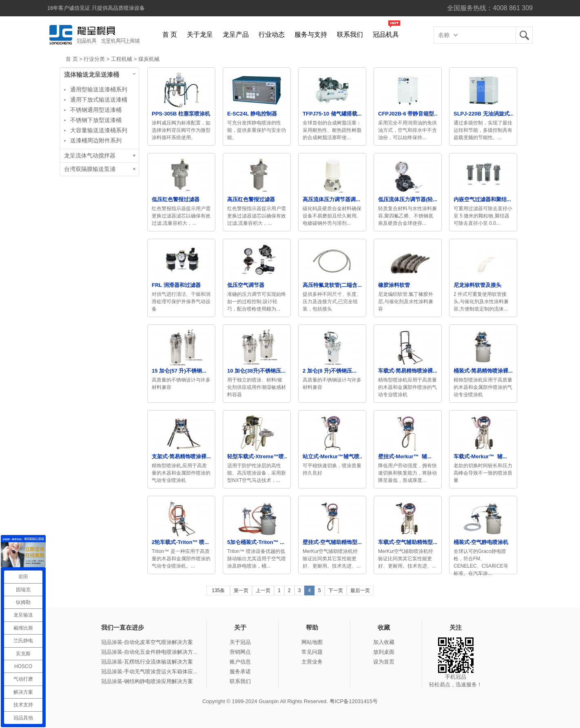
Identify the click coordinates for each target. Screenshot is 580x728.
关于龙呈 (200, 34)
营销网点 (240, 652)
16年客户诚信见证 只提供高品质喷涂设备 (96, 8)
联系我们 (350, 34)
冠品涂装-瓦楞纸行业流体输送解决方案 (147, 662)
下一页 (336, 590)
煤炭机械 (149, 59)
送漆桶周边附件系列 (96, 140)
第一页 (241, 590)
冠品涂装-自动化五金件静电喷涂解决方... (149, 652)
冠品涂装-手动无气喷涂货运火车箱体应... (149, 671)
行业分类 (94, 59)
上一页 (263, 590)
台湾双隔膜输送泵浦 (90, 169)
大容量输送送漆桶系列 (99, 130)
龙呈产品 (236, 34)
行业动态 (272, 34)
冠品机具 (386, 34)
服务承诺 (240, 671)
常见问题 (312, 652)
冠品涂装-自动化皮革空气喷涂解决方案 (147, 642)
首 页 (170, 34)
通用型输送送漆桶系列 (99, 89)
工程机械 (122, 59)
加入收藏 (384, 642)
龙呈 (524, 35)
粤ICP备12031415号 (354, 701)
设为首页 (384, 662)
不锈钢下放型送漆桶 (96, 120)
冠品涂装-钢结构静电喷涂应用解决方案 (147, 681)
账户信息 (240, 662)
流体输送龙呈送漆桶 (92, 75)
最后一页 (360, 590)
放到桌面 (384, 652)
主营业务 (312, 662)
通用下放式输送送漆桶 (99, 100)
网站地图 (312, 642)
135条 (218, 590)
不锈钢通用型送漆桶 (96, 110)
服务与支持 (311, 34)
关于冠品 (240, 642)
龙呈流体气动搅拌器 (90, 156)
